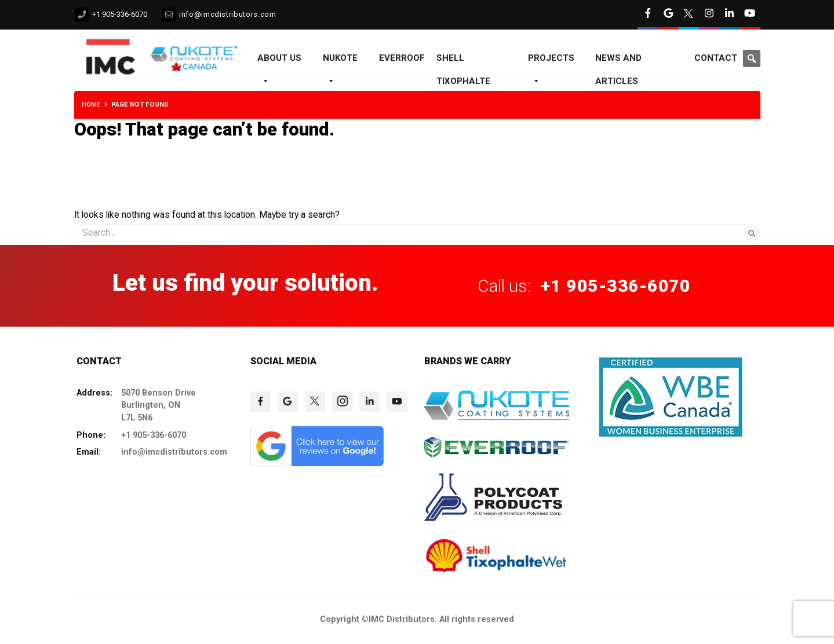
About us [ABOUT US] (279, 61)
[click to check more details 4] (669, 15)
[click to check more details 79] (317, 463)
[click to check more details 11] (111, 46)
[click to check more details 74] (288, 402)
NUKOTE (340, 61)
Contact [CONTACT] (716, 58)
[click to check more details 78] (397, 402)
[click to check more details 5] (689, 15)
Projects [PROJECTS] (551, 61)
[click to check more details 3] (648, 15)
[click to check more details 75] (315, 402)
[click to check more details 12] (199, 58)
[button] (752, 58)
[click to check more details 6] (709, 15)
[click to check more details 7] (729, 15)
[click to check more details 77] (369, 402)
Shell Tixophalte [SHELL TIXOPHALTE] (463, 61)
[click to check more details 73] (261, 402)
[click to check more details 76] (342, 402)
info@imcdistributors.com (227, 14)
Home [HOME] (91, 104)
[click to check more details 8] (750, 15)
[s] (417, 233)
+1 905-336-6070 (120, 14)
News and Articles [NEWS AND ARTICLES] (618, 61)
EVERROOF (402, 58)
